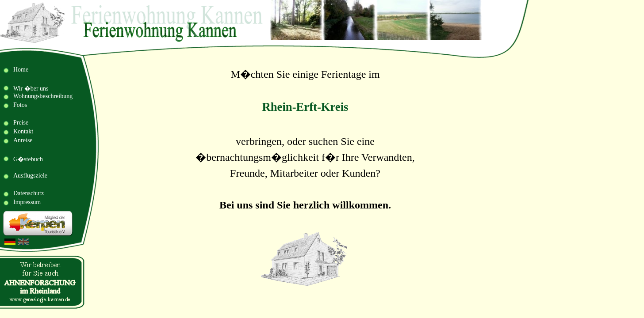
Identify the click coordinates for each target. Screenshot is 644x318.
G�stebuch (28, 159)
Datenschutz (29, 193)
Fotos (20, 105)
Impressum (27, 202)
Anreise (23, 140)
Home (21, 70)
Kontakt (23, 131)
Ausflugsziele (30, 176)
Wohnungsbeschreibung (43, 96)
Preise (21, 123)
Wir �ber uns (31, 89)
